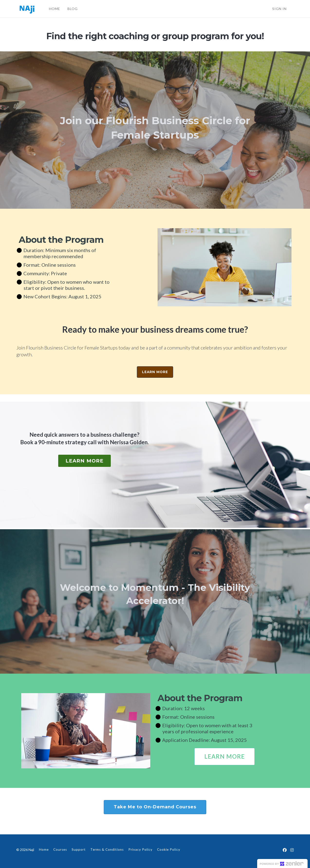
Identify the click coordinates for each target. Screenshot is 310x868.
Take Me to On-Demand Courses (155, 807)
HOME (54, 9)
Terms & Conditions (107, 849)
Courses (60, 849)
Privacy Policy (140, 849)
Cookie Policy (169, 849)
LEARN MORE (155, 372)
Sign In (279, 9)
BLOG (72, 9)
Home (44, 849)
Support (79, 849)
